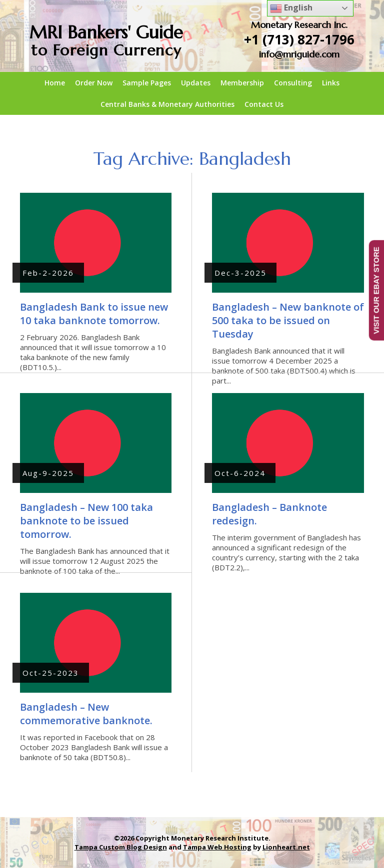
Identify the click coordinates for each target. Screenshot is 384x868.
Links (331, 83)
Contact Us (264, 104)
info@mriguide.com (299, 54)
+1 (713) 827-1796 (299, 39)
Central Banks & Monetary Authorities (167, 104)
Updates (196, 83)
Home (55, 83)
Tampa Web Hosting (217, 847)
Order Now (94, 83)
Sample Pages (147, 83)
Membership (242, 83)
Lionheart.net (286, 847)
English (291, 8)
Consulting (293, 83)
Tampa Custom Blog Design (121, 847)
